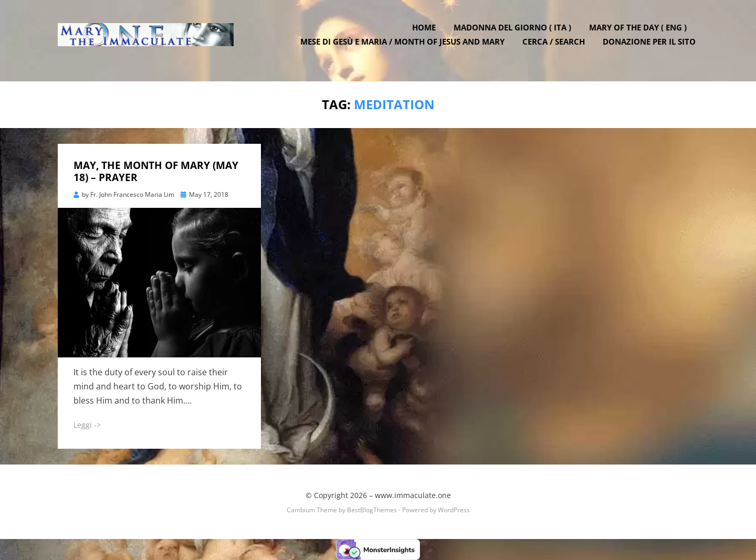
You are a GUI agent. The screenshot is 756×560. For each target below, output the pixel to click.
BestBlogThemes (372, 510)
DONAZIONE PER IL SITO (652, 47)
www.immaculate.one (413, 495)
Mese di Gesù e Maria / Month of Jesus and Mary (405, 47)
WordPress (454, 510)
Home (427, 33)
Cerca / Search (556, 47)
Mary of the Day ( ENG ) (640, 33)
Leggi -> (87, 425)
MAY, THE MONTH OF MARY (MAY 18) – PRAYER (156, 171)
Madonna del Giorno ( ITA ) (515, 33)
